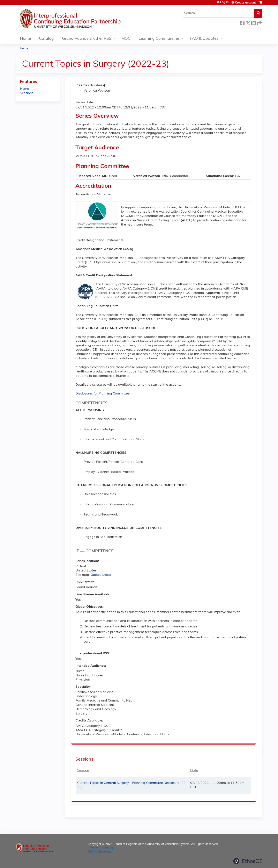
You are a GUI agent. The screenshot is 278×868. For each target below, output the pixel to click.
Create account (245, 3)
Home (25, 39)
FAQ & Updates (204, 39)
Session (83, 770)
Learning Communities (159, 39)
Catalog (46, 39)
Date (194, 770)
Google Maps (101, 575)
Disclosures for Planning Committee (103, 394)
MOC (126, 39)
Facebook (242, 22)
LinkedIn (253, 22)
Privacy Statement (100, 848)
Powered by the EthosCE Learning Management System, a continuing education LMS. (248, 861)
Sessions (27, 93)
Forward (259, 22)
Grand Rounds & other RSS (87, 39)
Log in (224, 2)
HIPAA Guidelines (100, 852)
